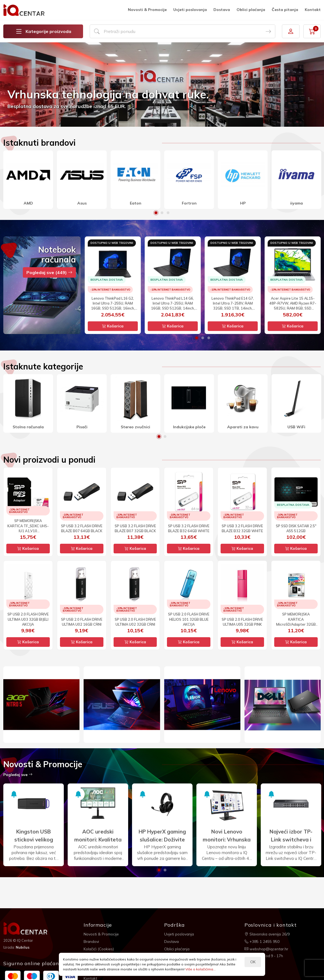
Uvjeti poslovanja (190, 10)
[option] (162, 85)
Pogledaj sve (18, 775)
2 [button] (162, 213)
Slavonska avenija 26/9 (268, 934)
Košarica (113, 326)
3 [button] (168, 213)
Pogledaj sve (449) (49, 272)
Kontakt (313, 10)
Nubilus (23, 947)
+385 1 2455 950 (262, 941)
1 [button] (156, 213)
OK (253, 962)
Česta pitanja (285, 10)
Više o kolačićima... (201, 969)
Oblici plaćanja (251, 10)
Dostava (222, 10)
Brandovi (92, 941)
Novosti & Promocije (147, 10)
